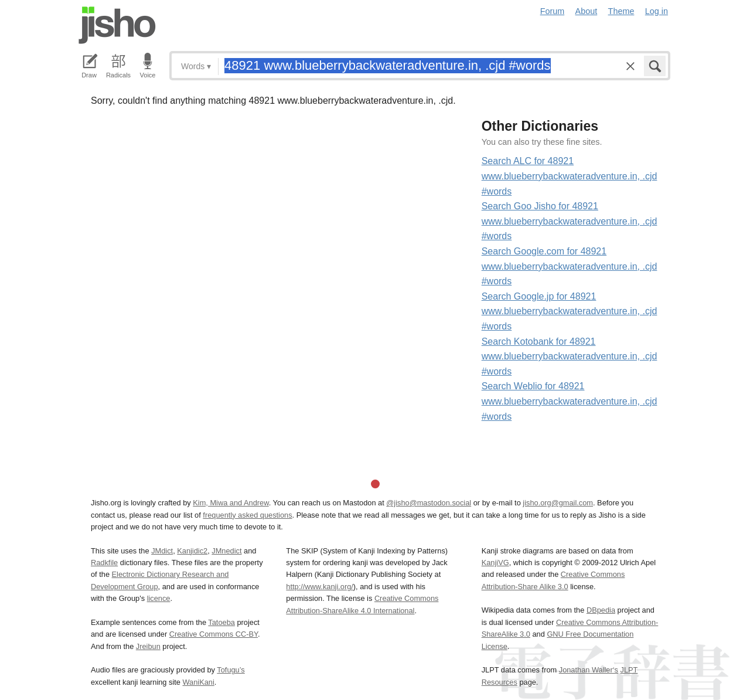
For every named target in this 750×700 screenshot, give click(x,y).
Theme (621, 11)
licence (159, 598)
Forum (553, 11)
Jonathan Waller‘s (589, 670)
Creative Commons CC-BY (214, 634)
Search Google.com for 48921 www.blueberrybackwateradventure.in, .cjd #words (570, 266)
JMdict (162, 551)
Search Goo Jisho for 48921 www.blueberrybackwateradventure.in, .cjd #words (570, 221)
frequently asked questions (247, 515)
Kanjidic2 (192, 551)
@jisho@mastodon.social (429, 503)
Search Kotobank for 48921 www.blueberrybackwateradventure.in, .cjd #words (570, 356)
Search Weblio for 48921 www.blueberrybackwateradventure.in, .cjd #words (570, 401)
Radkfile (104, 563)
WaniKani (199, 682)
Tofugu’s (231, 670)
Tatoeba (221, 622)
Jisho (117, 25)
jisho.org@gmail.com (558, 503)
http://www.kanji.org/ (320, 587)
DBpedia (601, 610)
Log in (657, 11)
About (587, 11)
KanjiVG (495, 563)
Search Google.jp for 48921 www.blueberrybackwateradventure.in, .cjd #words (570, 311)
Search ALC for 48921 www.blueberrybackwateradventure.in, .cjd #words (570, 176)
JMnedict (226, 551)
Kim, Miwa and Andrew (231, 503)
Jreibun (148, 646)
